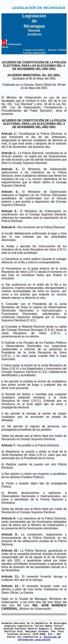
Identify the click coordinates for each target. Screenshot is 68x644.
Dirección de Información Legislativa (39, 638)
